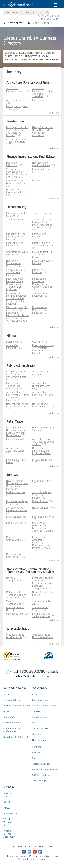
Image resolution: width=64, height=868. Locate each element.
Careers (36, 711)
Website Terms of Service (8, 822)
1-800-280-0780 (49, 19)
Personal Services (41, 481)
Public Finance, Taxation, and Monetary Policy (14, 386)
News (35, 723)
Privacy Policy (10, 814)
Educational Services (43, 517)
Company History (41, 700)
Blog (34, 758)
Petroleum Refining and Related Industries (42, 255)
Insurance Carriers (42, 169)
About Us (37, 694)
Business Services (16, 493)
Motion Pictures (40, 502)
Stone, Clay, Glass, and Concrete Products (16, 273)
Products (8, 694)
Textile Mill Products (16, 220)
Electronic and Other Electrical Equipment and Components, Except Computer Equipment (17, 299)
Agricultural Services (17, 100)
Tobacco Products (42, 213)
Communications (15, 614)
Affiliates (36, 752)
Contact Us (9, 717)
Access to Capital (41, 764)
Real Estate (38, 181)
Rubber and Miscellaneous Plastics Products (15, 264)
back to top (54, 113)
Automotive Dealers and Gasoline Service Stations (43, 442)
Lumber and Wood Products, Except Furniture (16, 237)
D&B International (41, 775)
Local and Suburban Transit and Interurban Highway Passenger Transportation (43, 583)
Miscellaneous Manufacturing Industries (40, 310)
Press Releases (40, 717)
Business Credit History (44, 706)
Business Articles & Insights (17, 706)
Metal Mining (13, 342)
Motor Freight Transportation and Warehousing (16, 595)
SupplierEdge (39, 781)
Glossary (8, 711)
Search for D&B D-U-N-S (16, 737)
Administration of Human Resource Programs (41, 386)
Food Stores (12, 439)
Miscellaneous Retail (43, 460)
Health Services (40, 508)
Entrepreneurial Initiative (45, 769)
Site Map (8, 802)
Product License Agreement (9, 834)
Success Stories (40, 728)
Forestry (36, 100)
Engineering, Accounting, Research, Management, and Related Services (42, 543)
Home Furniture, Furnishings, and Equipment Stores (41, 451)
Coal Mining (38, 342)
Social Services (14, 523)
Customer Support (13, 723)
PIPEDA (7, 808)
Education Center (12, 700)
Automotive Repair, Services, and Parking (42, 495)
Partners (36, 747)
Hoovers (36, 734)
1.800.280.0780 (33, 672)
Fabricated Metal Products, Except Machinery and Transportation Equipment (15, 284)
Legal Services (14, 517)
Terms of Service (34, 859)
